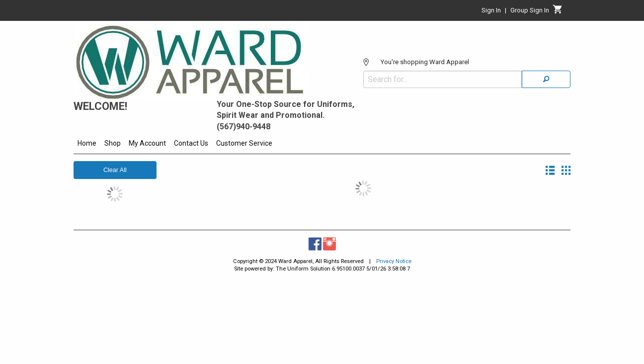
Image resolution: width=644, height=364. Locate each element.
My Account (147, 143)
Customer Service (244, 143)
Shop (113, 143)
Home (87, 143)
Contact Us (191, 143)
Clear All (115, 170)
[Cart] (558, 12)
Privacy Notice (394, 261)
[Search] (546, 79)
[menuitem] (87, 145)
